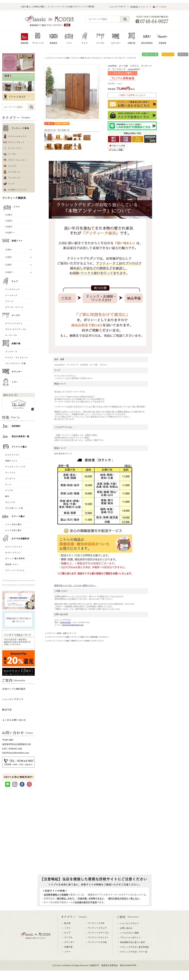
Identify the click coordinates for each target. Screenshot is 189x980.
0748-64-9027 (66, 622)
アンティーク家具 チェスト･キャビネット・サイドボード (92, 58)
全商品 (59, 633)
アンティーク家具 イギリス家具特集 (85, 637)
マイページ (168, 54)
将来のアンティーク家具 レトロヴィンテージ (88, 641)
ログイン (183, 54)
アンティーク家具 (63, 58)
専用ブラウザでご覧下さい (94, 945)
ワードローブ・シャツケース (125, 58)
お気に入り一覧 (150, 54)
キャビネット (104, 637)
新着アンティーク (70, 633)
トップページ (50, 58)
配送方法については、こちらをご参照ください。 (75, 585)
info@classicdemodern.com (73, 625)
